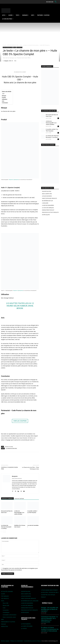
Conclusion (5, 103)
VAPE (2, 619)
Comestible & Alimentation (10, 615)
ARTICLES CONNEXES (7, 499)
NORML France (47, 603)
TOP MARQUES (5, 596)
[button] (52, 2)
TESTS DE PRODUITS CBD (13, 45)
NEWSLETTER (4, 626)
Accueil (4, 45)
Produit (4, 98)
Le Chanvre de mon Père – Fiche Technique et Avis (31, 468)
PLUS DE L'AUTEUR (19, 499)
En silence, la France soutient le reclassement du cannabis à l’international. (50, 629)
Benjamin (7, 61)
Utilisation (5, 99)
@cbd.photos (16, 180)
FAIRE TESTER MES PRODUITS (49, 198)
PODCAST (4, 624)
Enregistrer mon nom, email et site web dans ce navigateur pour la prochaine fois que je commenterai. (19, 569)
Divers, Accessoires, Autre (9, 617)
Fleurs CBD (6, 603)
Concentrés (6, 610)
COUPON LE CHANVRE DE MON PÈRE (9, 468)
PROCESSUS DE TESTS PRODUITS (50, 212)
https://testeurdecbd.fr (17, 478)
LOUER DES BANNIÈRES (48, 205)
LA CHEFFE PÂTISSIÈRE (27, 626)
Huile (21, 45)
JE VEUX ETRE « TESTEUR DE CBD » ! (50, 592)
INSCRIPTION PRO (47, 191)
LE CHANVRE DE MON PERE (11, 448)
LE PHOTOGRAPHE (26, 624)
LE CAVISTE (24, 629)
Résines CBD (6, 605)
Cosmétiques (6, 612)
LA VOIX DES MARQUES (48, 208)
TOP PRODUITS (5, 598)
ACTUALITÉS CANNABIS (7, 591)
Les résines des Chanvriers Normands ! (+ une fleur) (6, 527)
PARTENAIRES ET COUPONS (8, 622)
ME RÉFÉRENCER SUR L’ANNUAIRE (30, 601)
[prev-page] (2, 532)
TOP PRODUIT (19, 47)
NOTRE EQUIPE (46, 215)
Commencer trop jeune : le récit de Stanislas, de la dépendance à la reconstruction (49, 619)
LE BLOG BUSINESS (47, 196)
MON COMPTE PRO (47, 194)
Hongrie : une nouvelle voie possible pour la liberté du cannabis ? (50, 609)
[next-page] (5, 532)
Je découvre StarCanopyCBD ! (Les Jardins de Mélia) (19, 513)
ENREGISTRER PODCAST (48, 210)
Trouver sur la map (9, 447)
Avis (3, 101)
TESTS (3, 601)
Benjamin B (11, 180)
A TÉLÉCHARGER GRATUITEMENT (49, 590)
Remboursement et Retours (35, 641)
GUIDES (3, 594)
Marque (4, 96)
